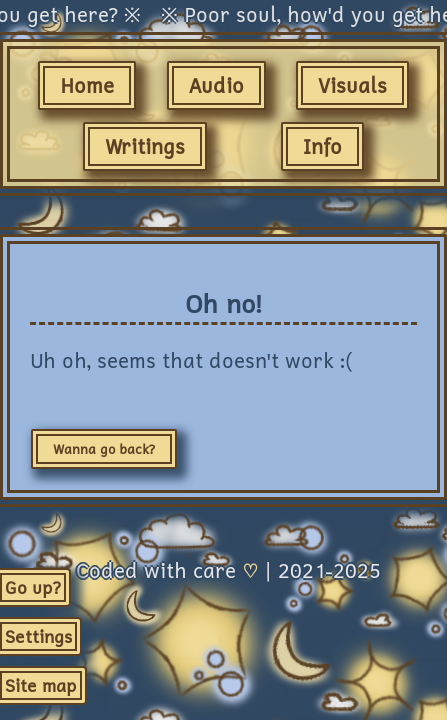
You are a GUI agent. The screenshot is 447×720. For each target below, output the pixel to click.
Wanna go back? (104, 449)
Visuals (352, 85)
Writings (145, 146)
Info (322, 146)
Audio (216, 85)
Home (87, 85)
